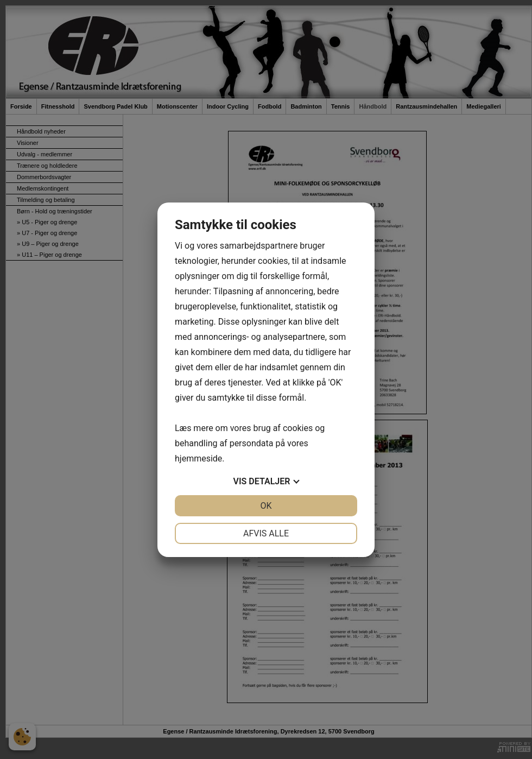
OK (266, 506)
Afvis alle (266, 533)
